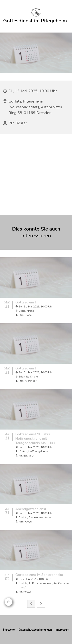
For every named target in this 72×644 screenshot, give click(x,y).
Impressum (62, 630)
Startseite (9, 630)
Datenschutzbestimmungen (35, 630)
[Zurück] (8, 602)
